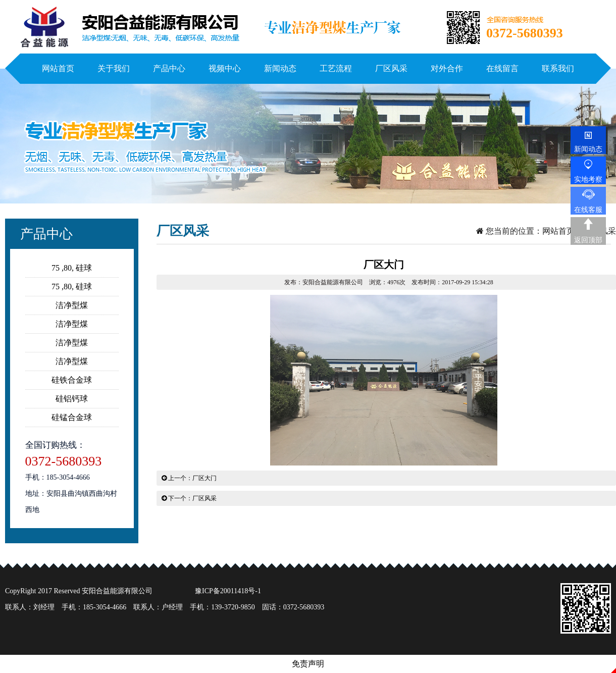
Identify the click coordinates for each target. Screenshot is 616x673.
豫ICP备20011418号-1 (228, 591)
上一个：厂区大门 (189, 478)
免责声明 (308, 664)
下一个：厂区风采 (189, 498)
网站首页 (558, 231)
